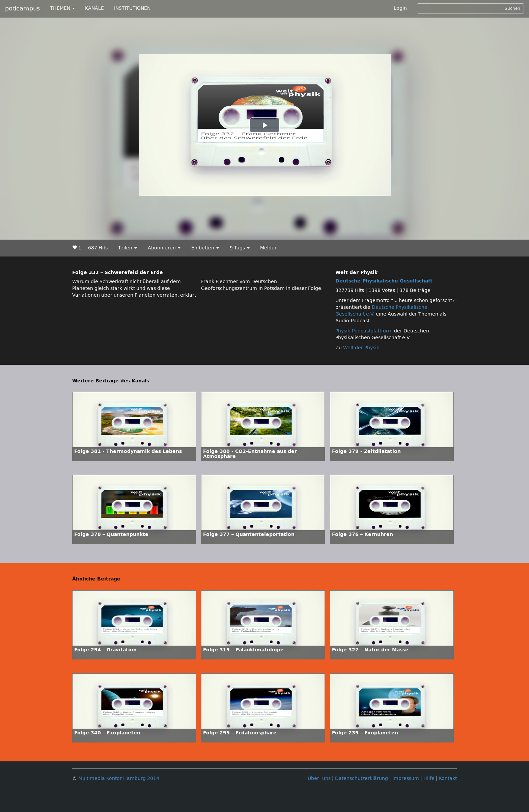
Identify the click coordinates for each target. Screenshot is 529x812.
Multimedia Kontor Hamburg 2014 (119, 778)
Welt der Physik (361, 348)
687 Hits (98, 248)
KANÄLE (94, 8)
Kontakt (448, 778)
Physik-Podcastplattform (364, 331)
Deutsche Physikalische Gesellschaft (384, 281)
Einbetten (205, 248)
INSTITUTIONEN (132, 8)
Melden (269, 248)
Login (400, 8)
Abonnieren (164, 248)
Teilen (128, 248)
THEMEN (62, 8)
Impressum (406, 778)
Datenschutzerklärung (361, 778)
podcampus (22, 8)
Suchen (512, 8)
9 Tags (240, 248)
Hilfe (429, 778)
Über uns (319, 778)
